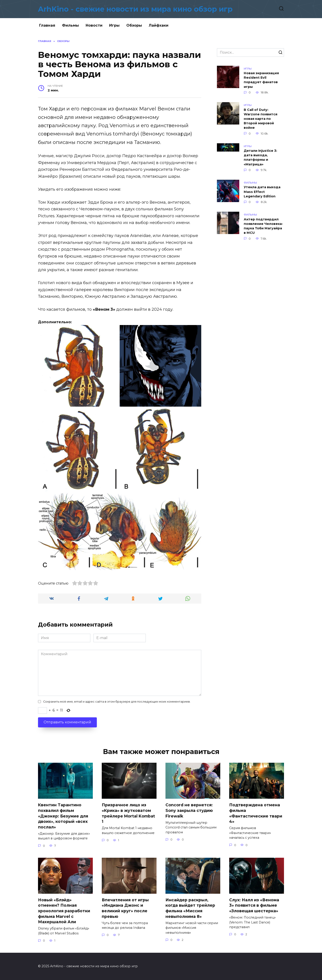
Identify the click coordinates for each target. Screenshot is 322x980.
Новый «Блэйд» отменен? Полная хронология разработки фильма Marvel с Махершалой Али (64, 911)
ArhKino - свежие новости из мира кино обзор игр (135, 9)
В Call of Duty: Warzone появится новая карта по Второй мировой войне (261, 119)
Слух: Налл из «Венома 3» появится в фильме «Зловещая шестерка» (254, 905)
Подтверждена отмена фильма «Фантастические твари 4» (256, 813)
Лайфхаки (159, 25)
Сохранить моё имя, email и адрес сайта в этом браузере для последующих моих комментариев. (117, 702)
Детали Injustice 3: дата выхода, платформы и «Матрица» (260, 158)
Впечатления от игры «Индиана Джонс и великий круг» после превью (125, 908)
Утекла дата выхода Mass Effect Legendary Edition (262, 192)
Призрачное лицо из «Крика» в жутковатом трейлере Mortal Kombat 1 (128, 813)
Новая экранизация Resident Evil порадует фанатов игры (261, 80)
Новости (94, 25)
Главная (47, 25)
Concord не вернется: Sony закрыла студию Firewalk (189, 810)
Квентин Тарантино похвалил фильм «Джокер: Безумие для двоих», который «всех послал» (63, 816)
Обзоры (134, 25)
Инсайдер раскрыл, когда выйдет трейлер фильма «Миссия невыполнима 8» (190, 908)
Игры (114, 25)
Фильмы (70, 25)
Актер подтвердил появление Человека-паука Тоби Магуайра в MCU (263, 226)
